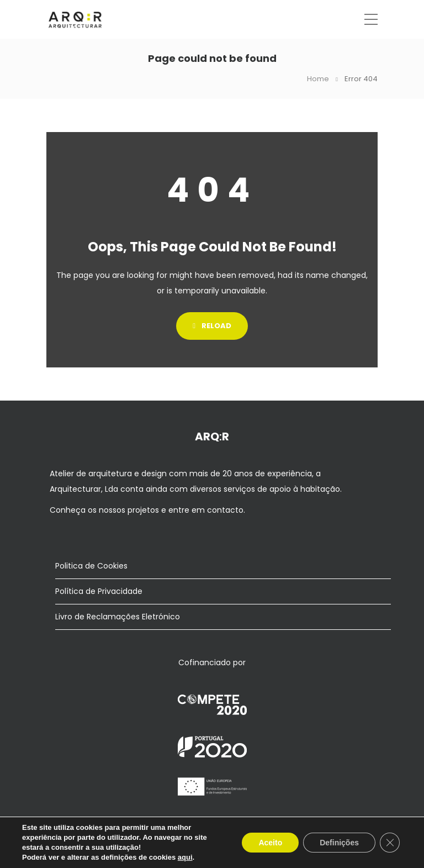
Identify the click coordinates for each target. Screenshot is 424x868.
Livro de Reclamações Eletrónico (118, 617)
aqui (185, 857)
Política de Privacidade (99, 591)
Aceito (270, 843)
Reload (212, 326)
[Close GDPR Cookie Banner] (390, 843)
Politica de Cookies (91, 566)
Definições (339, 843)
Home (318, 79)
